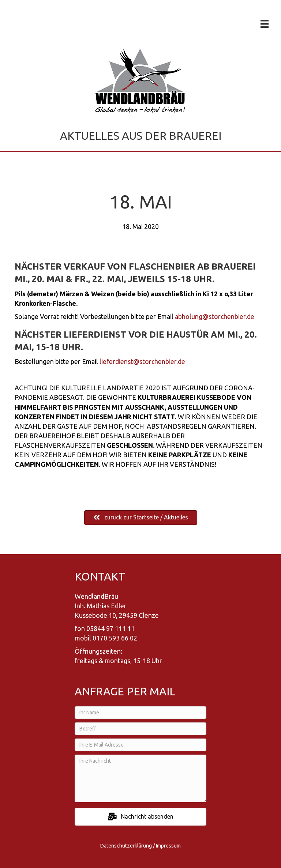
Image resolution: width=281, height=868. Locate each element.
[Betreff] (140, 729)
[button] (140, 817)
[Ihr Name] (140, 713)
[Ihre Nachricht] (140, 778)
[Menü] (265, 24)
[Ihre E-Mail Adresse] (140, 745)
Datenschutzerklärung (126, 846)
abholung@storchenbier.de (215, 316)
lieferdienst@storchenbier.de (142, 361)
